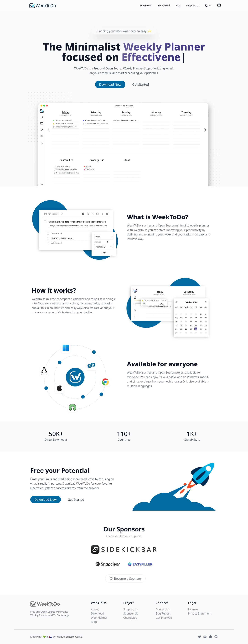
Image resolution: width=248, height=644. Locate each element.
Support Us (192, 5)
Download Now (110, 84)
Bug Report (163, 613)
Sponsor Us (131, 613)
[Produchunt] (210, 637)
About (95, 609)
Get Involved (164, 618)
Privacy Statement (200, 613)
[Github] (219, 5)
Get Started (164, 5)
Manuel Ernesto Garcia (70, 637)
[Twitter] (199, 637)
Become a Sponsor (125, 578)
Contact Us (163, 609)
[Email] (205, 637)
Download (146, 5)
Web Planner (99, 618)
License (193, 609)
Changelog (130, 618)
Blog (178, 5)
